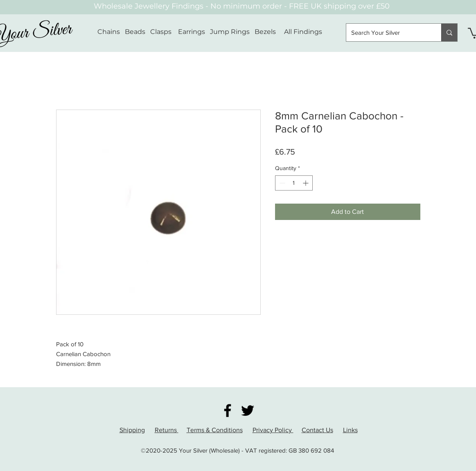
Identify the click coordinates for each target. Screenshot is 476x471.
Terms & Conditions (215, 430)
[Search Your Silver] (388, 33)
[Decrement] (281, 183)
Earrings (192, 32)
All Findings (303, 32)
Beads (135, 32)
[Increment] (306, 183)
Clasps (161, 32)
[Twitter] (248, 410)
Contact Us (317, 430)
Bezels (269, 32)
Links (350, 430)
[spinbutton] (294, 183)
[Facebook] (228, 410)
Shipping (132, 430)
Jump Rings (230, 32)
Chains (109, 32)
